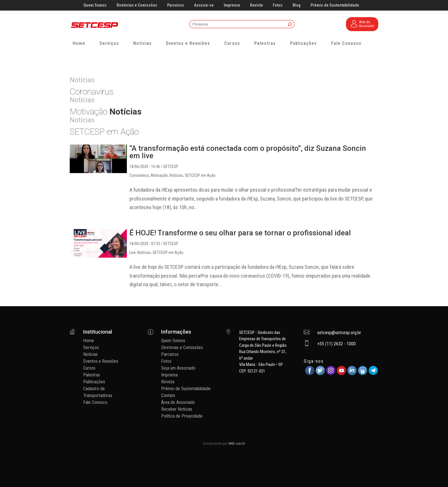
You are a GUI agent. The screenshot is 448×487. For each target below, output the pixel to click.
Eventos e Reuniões (188, 43)
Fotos (278, 5)
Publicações (303, 43)
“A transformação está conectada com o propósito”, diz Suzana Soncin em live (248, 152)
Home (79, 43)
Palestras (265, 43)
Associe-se (204, 5)
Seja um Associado (178, 368)
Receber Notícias (177, 409)
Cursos (232, 43)
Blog (297, 5)
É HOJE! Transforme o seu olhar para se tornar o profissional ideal (240, 233)
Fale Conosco (346, 43)
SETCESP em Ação (200, 175)
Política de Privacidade (182, 416)
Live (133, 252)
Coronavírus (139, 175)
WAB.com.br (237, 444)
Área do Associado (178, 402)
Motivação (159, 175)
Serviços (109, 43)
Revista (256, 5)
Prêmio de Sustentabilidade (335, 5)
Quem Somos (95, 5)
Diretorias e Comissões (137, 5)
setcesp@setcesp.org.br (339, 333)
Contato (168, 395)
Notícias (142, 43)
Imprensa (232, 5)
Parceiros (176, 5)
